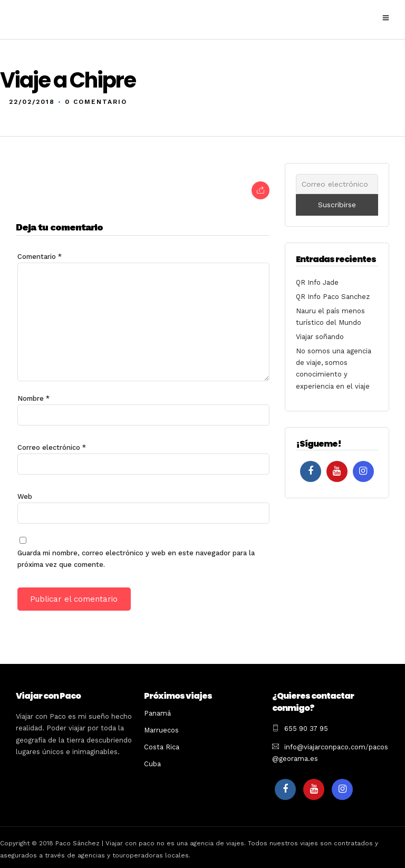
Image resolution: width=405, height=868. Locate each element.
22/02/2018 (32, 101)
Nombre (33, 398)
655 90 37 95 (306, 728)
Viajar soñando (320, 336)
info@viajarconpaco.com (325, 746)
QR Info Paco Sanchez (333, 296)
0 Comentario (96, 101)
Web (25, 496)
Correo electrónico (52, 447)
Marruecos (161, 730)
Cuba (152, 763)
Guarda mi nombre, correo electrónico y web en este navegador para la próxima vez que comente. (136, 558)
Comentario (40, 256)
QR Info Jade (317, 282)
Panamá (157, 713)
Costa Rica (162, 746)
